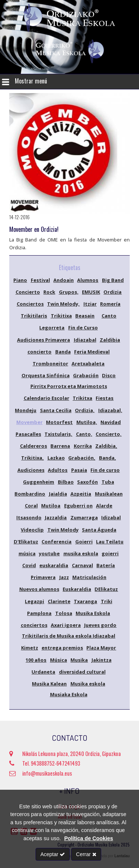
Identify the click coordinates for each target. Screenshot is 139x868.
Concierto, (109, 434)
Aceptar (53, 854)
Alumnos (88, 280)
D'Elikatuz (26, 542)
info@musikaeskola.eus (41, 773)
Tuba (108, 482)
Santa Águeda (99, 530)
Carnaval (82, 565)
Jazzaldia (56, 517)
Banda (63, 352)
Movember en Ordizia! (34, 229)
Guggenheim (39, 482)
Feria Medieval (92, 352)
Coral (31, 506)
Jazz (64, 577)
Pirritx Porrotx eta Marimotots (69, 386)
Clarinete (59, 601)
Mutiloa (51, 506)
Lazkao (56, 458)
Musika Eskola (93, 613)
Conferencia (57, 542)
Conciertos (30, 304)
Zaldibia (110, 340)
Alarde (104, 506)
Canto (109, 316)
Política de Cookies (89, 838)
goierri (110, 553)
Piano (20, 280)
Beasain (85, 316)
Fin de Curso (83, 328)
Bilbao (66, 482)
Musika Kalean (49, 684)
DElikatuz (106, 589)
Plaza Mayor (101, 648)
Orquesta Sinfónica (46, 375)
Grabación (86, 375)
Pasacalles (28, 434)
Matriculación (89, 577)
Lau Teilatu (110, 542)
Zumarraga (84, 517)
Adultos (58, 470)
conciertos (34, 625)
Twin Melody (63, 530)
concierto (39, 352)
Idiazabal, (110, 410)
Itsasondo (29, 517)
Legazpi (34, 601)
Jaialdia (58, 494)
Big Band (113, 280)
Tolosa (64, 613)
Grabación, (82, 458)
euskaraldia (54, 565)
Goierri (84, 542)
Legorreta (52, 328)
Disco (109, 375)
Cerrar (86, 854)
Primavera (43, 577)
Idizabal (111, 517)
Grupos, (69, 292)
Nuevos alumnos (39, 589)
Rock (49, 292)
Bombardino (30, 494)
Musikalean (109, 494)
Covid (29, 565)
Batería (106, 565)
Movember (29, 422)
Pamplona (39, 613)
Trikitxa (82, 398)
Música (59, 660)
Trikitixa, (32, 458)
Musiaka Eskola (69, 694)
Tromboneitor (50, 364)
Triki (107, 601)
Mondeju (26, 410)
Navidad (111, 422)
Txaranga (85, 601)
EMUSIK (91, 292)
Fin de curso (105, 470)
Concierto (28, 292)
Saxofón (87, 482)
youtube (49, 553)
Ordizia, (85, 410)
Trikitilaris (34, 316)
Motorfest (59, 422)
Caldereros (34, 446)
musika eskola (81, 553)
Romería (110, 304)
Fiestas (105, 398)
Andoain (64, 280)
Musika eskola (88, 684)
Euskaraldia (77, 589)
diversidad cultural (82, 672)
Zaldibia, (106, 446)
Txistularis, (58, 434)
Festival (40, 280)
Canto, (84, 434)
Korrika (83, 446)
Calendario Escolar (47, 398)
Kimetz (30, 648)
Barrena (60, 446)
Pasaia (79, 470)
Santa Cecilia (56, 410)
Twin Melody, (63, 304)
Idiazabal (85, 340)
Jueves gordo (100, 625)
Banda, (107, 458)
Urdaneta (43, 672)
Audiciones (31, 470)
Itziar (90, 304)
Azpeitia (81, 494)
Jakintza (102, 660)
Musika (79, 660)
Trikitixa (61, 316)
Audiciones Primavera (44, 340)
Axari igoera (66, 625)
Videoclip (32, 530)
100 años (36, 660)
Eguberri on (78, 506)
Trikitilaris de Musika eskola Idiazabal (69, 636)
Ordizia (112, 292)
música (27, 553)
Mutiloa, (87, 422)
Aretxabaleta (88, 364)
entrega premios (62, 648)
